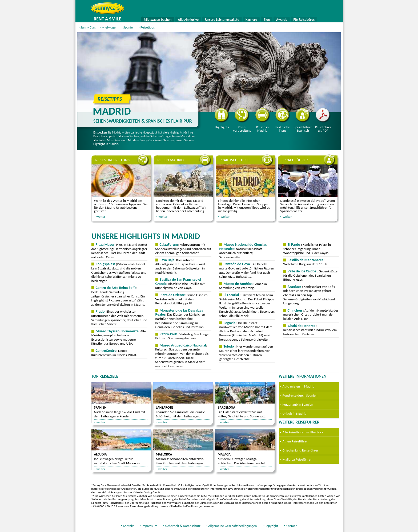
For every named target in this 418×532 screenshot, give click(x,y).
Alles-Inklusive (188, 20)
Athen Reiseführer (295, 441)
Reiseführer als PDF (323, 120)
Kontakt (128, 526)
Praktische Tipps (283, 120)
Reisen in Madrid (262, 120)
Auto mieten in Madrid (299, 386)
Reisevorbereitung (242, 120)
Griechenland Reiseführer (300, 450)
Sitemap (292, 526)
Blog (267, 20)
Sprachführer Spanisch (303, 120)
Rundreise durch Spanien (300, 395)
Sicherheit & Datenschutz (183, 526)
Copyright (271, 526)
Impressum (149, 526)
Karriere (251, 20)
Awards (282, 20)
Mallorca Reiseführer (297, 459)
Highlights (222, 118)
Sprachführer (295, 160)
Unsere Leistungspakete (222, 20)
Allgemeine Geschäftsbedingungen (232, 526)
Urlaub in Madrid (295, 414)
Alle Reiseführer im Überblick (303, 432)
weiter (101, 217)
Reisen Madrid (171, 160)
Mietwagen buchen (158, 20)
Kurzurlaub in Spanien (298, 404)
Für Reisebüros (304, 20)
